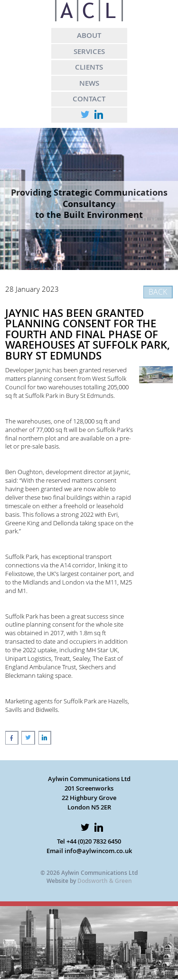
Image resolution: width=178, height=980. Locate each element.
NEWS (89, 83)
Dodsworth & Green (105, 881)
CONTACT (89, 99)
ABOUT (89, 35)
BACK (158, 292)
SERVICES (89, 51)
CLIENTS (89, 67)
